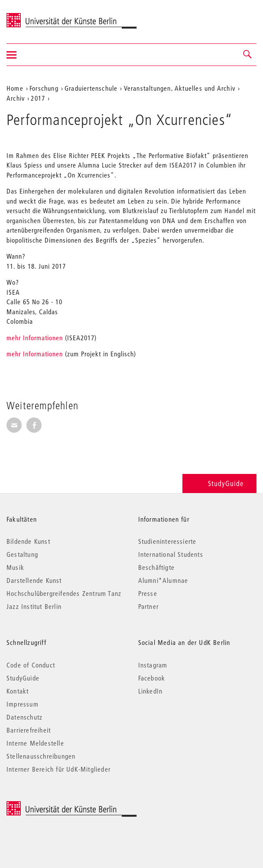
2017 (38, 98)
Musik (15, 567)
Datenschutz (24, 717)
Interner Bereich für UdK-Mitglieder (58, 769)
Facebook (152, 678)
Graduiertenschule (91, 88)
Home (15, 88)
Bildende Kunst (28, 541)
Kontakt (18, 691)
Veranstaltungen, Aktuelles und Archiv (180, 88)
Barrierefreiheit (29, 730)
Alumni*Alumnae (163, 580)
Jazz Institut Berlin (34, 606)
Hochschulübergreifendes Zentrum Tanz (64, 593)
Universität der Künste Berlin (41, 16)
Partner (148, 606)
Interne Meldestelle (35, 743)
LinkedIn (151, 691)
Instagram (153, 665)
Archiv (16, 98)
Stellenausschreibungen (41, 756)
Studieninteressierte (167, 541)
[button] (248, 55)
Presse (148, 593)
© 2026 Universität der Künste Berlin (52, 806)
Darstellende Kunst (34, 580)
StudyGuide (219, 483)
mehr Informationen (35, 338)
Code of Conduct (31, 665)
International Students (171, 554)
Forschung (44, 88)
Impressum (23, 704)
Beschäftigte (156, 567)
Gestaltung (22, 554)
